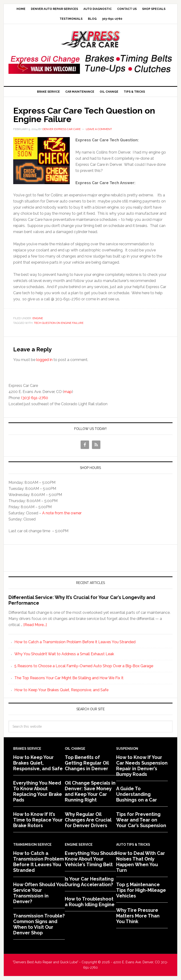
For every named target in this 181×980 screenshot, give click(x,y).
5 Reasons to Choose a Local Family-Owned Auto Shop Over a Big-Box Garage (84, 666)
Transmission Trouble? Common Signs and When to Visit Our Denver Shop (39, 924)
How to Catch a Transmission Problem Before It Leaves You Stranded (75, 642)
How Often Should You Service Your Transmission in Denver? (39, 893)
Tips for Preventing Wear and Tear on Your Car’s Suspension (141, 820)
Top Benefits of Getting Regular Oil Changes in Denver (87, 763)
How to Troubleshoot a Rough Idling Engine (90, 902)
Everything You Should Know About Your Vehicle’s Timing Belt (90, 859)
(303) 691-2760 (35, 398)
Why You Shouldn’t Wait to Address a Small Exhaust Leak (64, 654)
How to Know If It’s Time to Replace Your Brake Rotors (38, 820)
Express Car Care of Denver (90, 39)
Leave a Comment (99, 129)
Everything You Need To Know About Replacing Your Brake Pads (38, 791)
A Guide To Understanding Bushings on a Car (137, 794)
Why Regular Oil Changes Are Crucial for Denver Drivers (88, 820)
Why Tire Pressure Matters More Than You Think (138, 916)
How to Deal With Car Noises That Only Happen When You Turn (141, 862)
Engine (38, 318)
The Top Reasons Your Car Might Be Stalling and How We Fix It (69, 678)
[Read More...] (35, 625)
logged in (44, 360)
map (68, 392)
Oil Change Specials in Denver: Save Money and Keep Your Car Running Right (90, 791)
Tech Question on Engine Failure (59, 323)
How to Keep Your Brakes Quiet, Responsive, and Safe (61, 690)
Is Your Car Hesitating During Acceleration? (89, 882)
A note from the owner (62, 513)
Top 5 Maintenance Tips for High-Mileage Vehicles (141, 890)
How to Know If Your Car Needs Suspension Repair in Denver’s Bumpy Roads (142, 766)
